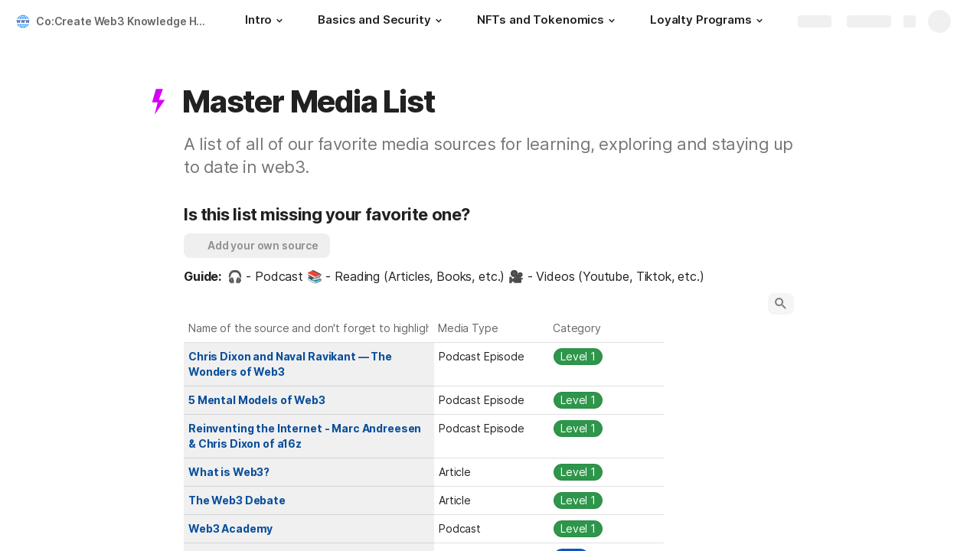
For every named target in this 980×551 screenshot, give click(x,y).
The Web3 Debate (237, 500)
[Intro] (266, 21)
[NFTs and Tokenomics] (548, 21)
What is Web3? (229, 472)
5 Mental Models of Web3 (257, 400)
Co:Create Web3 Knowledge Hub (123, 21)
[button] (279, 21)
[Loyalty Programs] (709, 21)
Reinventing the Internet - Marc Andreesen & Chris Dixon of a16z (306, 436)
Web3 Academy (230, 528)
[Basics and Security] (382, 21)
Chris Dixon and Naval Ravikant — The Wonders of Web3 (291, 364)
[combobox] (492, 357)
